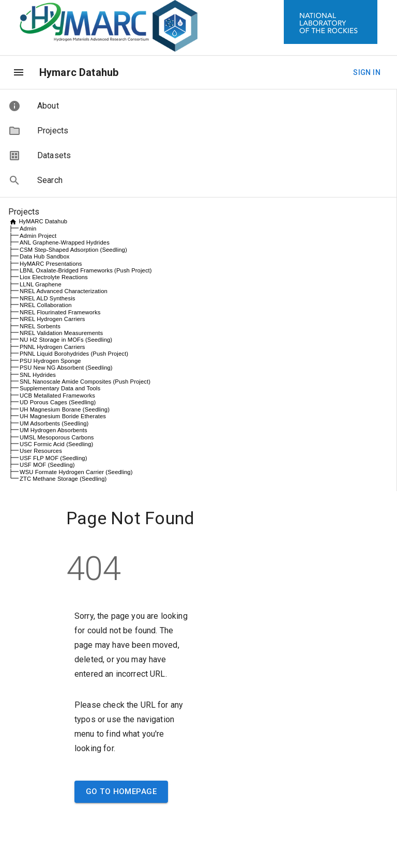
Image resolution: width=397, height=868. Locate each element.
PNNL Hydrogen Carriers (52, 347)
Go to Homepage (121, 791)
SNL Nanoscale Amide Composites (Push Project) (85, 382)
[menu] (19, 72)
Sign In (367, 73)
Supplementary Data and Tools (60, 388)
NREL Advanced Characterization (64, 291)
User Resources (41, 451)
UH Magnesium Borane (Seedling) (65, 409)
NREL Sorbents (40, 326)
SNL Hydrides (38, 375)
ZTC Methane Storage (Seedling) (63, 479)
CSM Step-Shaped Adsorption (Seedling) (73, 250)
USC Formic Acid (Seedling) (56, 444)
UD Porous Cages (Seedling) (58, 402)
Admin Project (38, 236)
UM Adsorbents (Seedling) (54, 423)
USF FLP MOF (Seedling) (54, 458)
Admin (28, 229)
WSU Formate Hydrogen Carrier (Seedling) (76, 472)
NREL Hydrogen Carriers (52, 319)
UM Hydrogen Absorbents (54, 430)
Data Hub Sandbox (44, 256)
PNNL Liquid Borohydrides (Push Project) (74, 354)
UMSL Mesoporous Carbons (57, 437)
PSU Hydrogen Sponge (50, 361)
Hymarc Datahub (79, 72)
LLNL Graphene (41, 284)
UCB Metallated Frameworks (57, 395)
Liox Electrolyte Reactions (54, 277)
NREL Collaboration (46, 305)
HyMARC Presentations (51, 264)
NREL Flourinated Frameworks (60, 312)
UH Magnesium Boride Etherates (63, 416)
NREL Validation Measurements (61, 333)
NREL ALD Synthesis (47, 298)
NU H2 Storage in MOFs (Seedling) (66, 340)
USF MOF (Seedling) (47, 465)
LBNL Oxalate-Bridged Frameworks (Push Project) (86, 270)
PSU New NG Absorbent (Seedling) (66, 368)
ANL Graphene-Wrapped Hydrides (65, 242)
